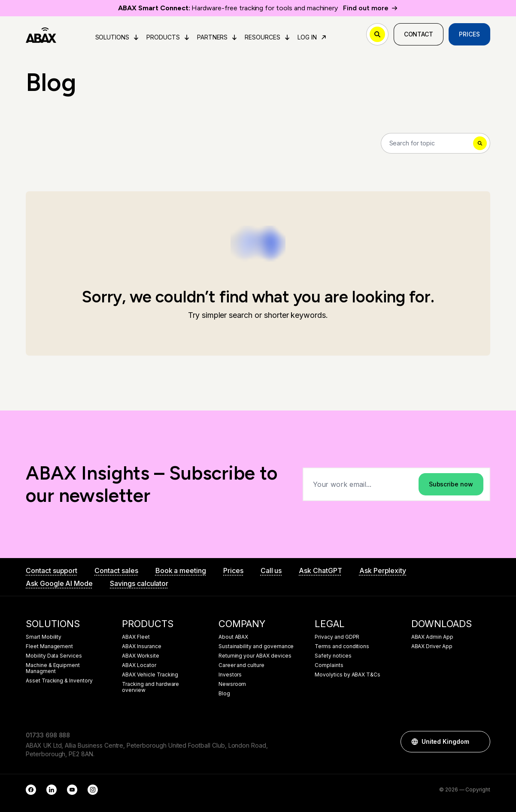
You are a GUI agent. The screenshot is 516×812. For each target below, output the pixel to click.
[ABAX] (41, 34)
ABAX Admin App (432, 637)
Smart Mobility (44, 637)
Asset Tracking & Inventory (59, 681)
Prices (469, 34)
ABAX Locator (139, 665)
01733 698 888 (48, 735)
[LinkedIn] (52, 790)
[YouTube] (72, 790)
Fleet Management (49, 646)
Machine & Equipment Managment (53, 668)
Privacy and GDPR (337, 637)
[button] (480, 742)
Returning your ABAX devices (255, 656)
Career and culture (241, 665)
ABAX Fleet (136, 637)
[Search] (436, 143)
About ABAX (234, 637)
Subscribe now (451, 484)
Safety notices (333, 656)
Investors (230, 675)
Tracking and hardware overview (150, 687)
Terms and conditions (342, 646)
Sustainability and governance (256, 646)
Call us (271, 571)
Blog (224, 694)
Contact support (52, 571)
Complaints (329, 665)
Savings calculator (139, 583)
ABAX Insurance (141, 646)
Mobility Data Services (54, 656)
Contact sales (116, 571)
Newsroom (232, 684)
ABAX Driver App (432, 646)
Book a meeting (181, 571)
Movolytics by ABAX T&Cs (348, 675)
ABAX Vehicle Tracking (150, 675)
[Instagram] (93, 790)
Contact (419, 34)
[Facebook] (31, 790)
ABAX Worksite (140, 656)
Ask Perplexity (383, 571)
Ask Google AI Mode (59, 583)
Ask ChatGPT (320, 571)
